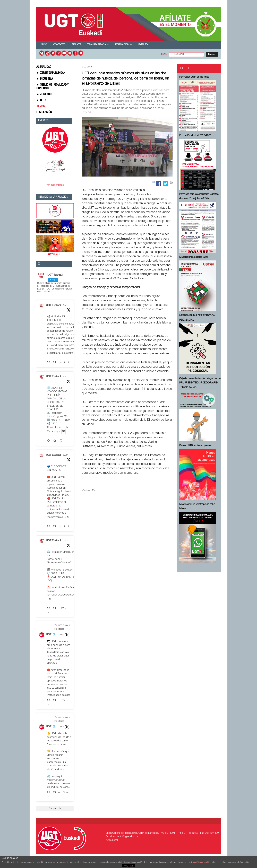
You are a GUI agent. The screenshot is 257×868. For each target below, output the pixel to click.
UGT (49, 635)
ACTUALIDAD (44, 67)
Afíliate (76, 45)
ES (163, 54)
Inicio (44, 45)
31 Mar (61, 635)
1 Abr (65, 541)
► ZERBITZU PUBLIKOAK (51, 73)
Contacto (59, 45)
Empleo (144, 45)
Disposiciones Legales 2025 (194, 257)
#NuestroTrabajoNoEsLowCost (63, 349)
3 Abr (65, 305)
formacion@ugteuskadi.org (61, 595)
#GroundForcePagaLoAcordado (64, 345)
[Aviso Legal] (112, 840)
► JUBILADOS (45, 94)
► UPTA (41, 100)
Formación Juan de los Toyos (194, 77)
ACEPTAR (128, 866)
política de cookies (203, 862)
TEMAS (41, 106)
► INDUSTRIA (45, 79)
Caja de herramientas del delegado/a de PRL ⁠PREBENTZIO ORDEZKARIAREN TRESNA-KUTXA (200, 383)
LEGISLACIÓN (44, 112)
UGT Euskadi (53, 305)
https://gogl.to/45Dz (58, 417)
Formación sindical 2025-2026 (195, 136)
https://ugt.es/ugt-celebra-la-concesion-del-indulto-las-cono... (58, 784)
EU (166, 54)
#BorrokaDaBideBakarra (60, 353)
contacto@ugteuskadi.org (126, 837)
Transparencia (98, 45)
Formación (123, 45)
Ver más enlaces (55, 185)
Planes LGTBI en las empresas (195, 446)
